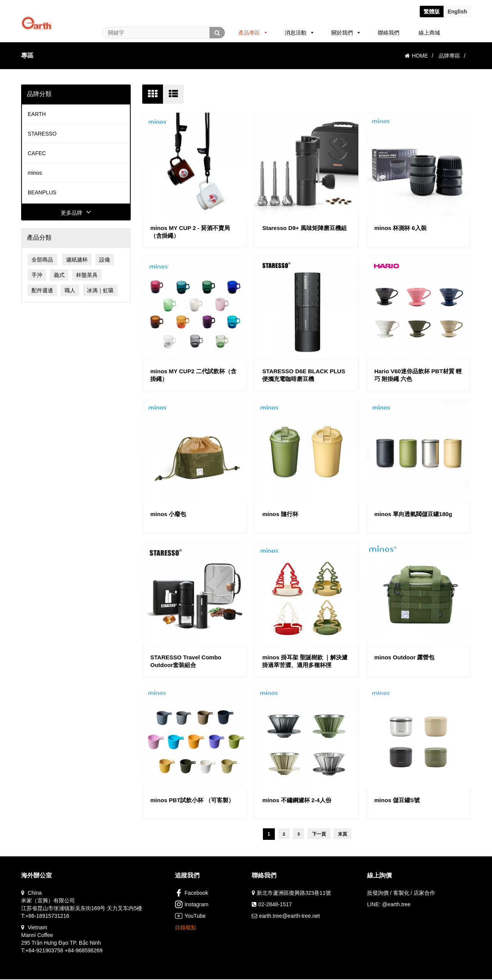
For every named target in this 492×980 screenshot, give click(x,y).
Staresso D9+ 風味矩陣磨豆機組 (304, 228)
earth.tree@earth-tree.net (289, 917)
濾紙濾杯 (77, 260)
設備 (105, 260)
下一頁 (319, 834)
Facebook (191, 894)
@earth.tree (396, 905)
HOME (416, 56)
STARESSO (42, 134)
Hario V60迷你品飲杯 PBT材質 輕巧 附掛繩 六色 (418, 375)
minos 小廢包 (168, 514)
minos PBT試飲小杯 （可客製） (192, 800)
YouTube (190, 917)
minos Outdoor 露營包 (405, 657)
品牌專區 (449, 56)
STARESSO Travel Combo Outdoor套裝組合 (186, 661)
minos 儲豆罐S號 (397, 800)
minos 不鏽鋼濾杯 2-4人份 (297, 800)
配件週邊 (42, 290)
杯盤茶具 (87, 275)
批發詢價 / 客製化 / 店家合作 (401, 894)
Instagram (192, 905)
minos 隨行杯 (280, 514)
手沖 (37, 275)
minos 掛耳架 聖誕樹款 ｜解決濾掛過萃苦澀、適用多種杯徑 (305, 661)
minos (35, 173)
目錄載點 (186, 928)
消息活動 (299, 33)
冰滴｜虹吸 (100, 290)
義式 (59, 275)
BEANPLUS (42, 192)
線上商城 (429, 33)
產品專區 (253, 33)
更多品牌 (76, 213)
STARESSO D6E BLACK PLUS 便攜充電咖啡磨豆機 (304, 375)
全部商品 (42, 260)
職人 (70, 290)
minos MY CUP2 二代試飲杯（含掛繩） (193, 375)
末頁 (344, 834)
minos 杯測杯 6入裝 (401, 228)
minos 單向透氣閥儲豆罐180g (413, 514)
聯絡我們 (389, 33)
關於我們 (346, 33)
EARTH (37, 114)
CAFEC (37, 153)
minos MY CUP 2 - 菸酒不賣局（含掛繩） (190, 232)
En (457, 12)
